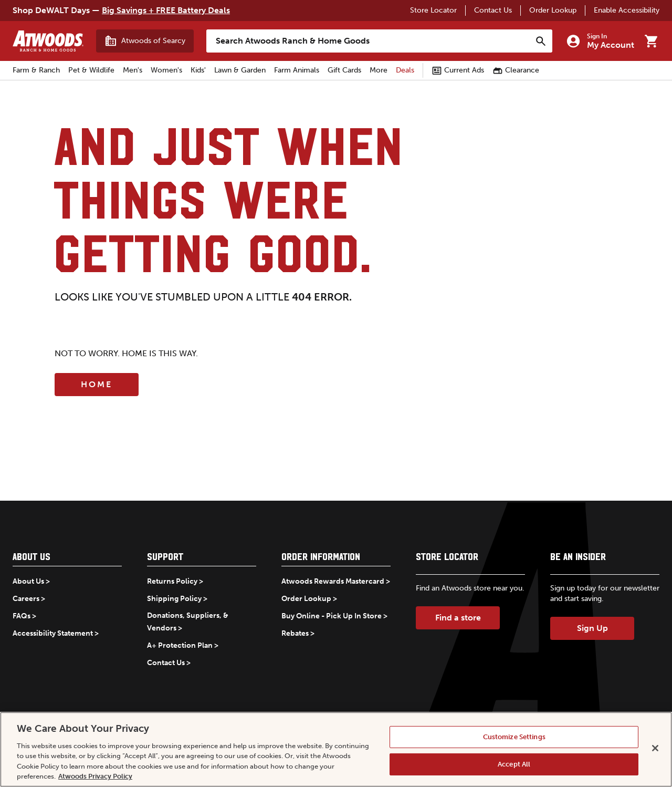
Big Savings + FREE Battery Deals (166, 10)
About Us (28, 581)
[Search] (541, 41)
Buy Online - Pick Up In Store (332, 616)
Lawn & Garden (240, 70)
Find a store (458, 618)
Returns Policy (172, 581)
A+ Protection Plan (180, 645)
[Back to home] (48, 41)
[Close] (655, 748)
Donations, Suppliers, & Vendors (188, 622)
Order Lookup (553, 10)
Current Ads (458, 70)
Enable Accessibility (627, 10)
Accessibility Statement (53, 633)
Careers (26, 599)
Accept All (514, 764)
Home (97, 384)
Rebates (295, 633)
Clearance (516, 70)
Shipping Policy (174, 599)
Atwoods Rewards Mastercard (333, 581)
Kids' (198, 70)
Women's (166, 70)
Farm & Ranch (36, 70)
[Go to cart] (651, 41)
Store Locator (433, 10)
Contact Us (493, 10)
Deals (405, 70)
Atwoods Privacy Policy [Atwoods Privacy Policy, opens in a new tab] (95, 776)
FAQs (22, 616)
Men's (133, 70)
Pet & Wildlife (91, 70)
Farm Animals (297, 70)
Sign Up (592, 628)
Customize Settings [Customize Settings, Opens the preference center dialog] (514, 737)
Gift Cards (344, 70)
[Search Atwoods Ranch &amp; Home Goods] (369, 41)
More (379, 70)
